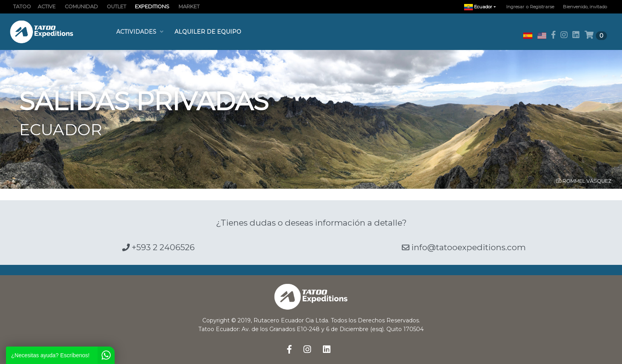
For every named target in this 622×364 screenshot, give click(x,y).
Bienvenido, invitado (585, 7)
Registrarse (542, 7)
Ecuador (482, 7)
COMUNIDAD (81, 7)
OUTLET (116, 7)
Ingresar (515, 7)
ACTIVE (47, 7)
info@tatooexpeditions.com (464, 247)
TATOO (22, 7)
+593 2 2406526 (158, 247)
